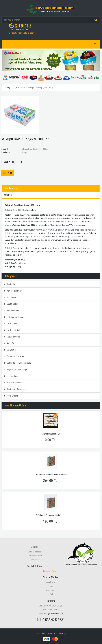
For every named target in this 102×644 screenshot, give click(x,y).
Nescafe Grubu (12, 310)
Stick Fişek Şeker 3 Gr (51, 434)
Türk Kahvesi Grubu (13, 317)
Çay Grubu (10, 284)
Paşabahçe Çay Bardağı (15, 370)
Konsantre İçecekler (14, 356)
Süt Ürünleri (10, 350)
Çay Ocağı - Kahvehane (15, 389)
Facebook (51, 582)
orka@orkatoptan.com (22, 33)
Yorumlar (8, 195)
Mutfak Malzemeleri (14, 383)
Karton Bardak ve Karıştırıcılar (18, 363)
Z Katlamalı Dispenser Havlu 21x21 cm (51, 475)
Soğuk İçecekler (12, 337)
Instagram (51, 590)
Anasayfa (8, 88)
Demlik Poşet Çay (13, 291)
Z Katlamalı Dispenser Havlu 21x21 (51, 515)
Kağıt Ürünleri (11, 304)
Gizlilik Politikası (35, 552)
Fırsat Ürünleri (11, 396)
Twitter (51, 586)
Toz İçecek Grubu (13, 330)
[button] (10, 60)
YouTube (51, 594)
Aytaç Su (9, 343)
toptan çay (62, 633)
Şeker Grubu (20, 88)
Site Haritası (35, 560)
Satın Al (7, 173)
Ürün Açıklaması (11, 188)
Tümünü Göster (51, 571)
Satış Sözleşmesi (35, 556)
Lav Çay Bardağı (12, 376)
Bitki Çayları (10, 297)
